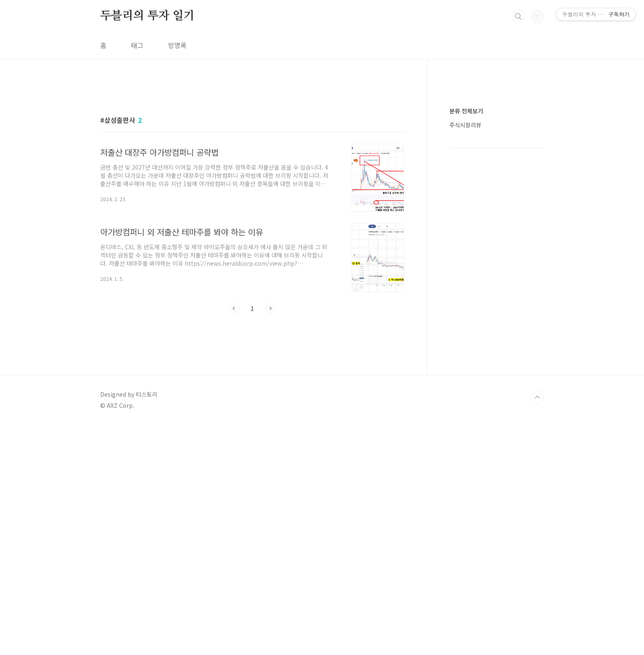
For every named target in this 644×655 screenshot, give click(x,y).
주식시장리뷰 (465, 371)
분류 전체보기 (466, 357)
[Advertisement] (252, 159)
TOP (537, 627)
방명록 (177, 45)
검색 (518, 16)
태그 (137, 45)
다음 (270, 423)
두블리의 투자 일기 (147, 16)
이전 (234, 423)
